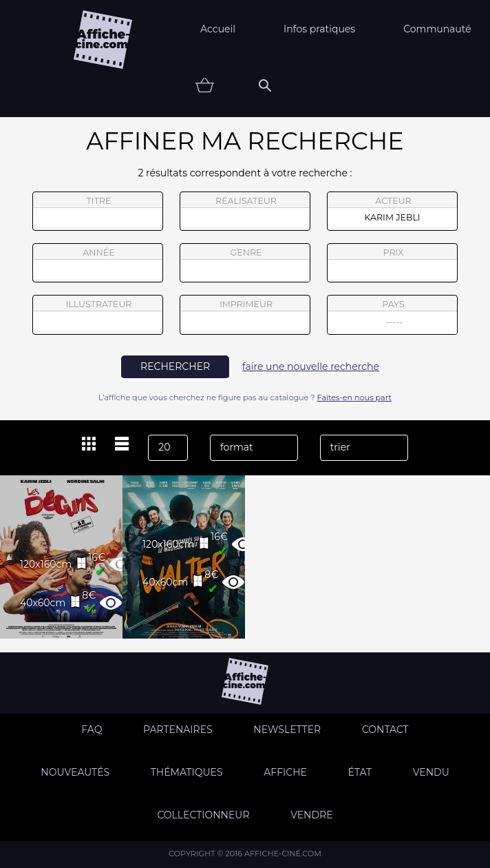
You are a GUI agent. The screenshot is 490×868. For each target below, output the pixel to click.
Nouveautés (75, 772)
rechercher (175, 366)
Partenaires (178, 730)
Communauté (437, 29)
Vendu (431, 772)
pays (393, 317)
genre (245, 265)
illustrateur (98, 315)
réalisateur (245, 211)
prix (392, 263)
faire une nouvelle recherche (311, 366)
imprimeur (245, 315)
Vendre (311, 815)
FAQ (92, 730)
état (360, 772)
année (98, 263)
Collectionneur (203, 815)
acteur (392, 211)
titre (98, 211)
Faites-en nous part (354, 397)
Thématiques (187, 772)
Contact (385, 730)
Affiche (285, 772)
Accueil (218, 29)
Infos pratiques (319, 29)
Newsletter (287, 730)
